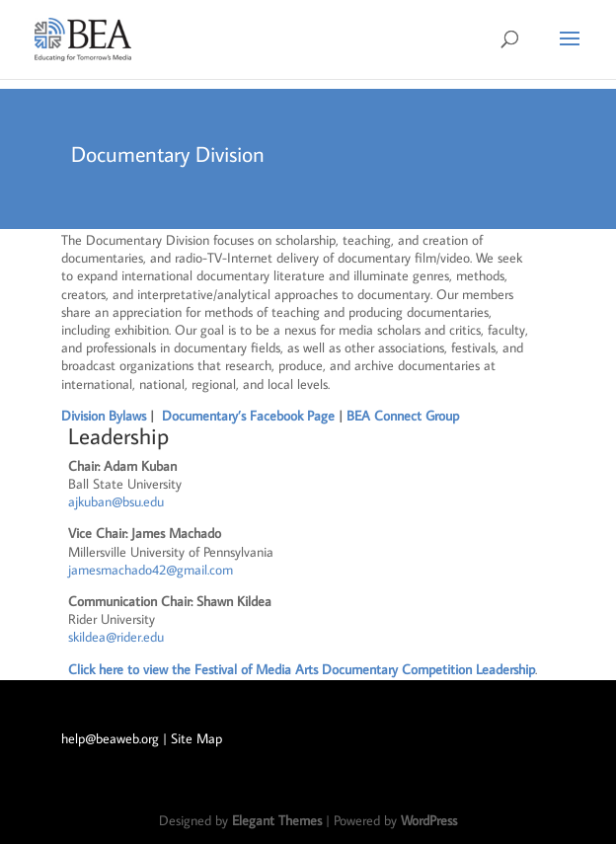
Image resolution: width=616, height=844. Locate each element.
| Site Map (192, 738)
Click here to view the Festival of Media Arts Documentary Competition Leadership (302, 669)
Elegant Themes (277, 820)
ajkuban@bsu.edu (116, 501)
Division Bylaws (104, 416)
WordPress (429, 820)
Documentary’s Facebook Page (250, 416)
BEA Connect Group (403, 416)
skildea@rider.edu (116, 637)
